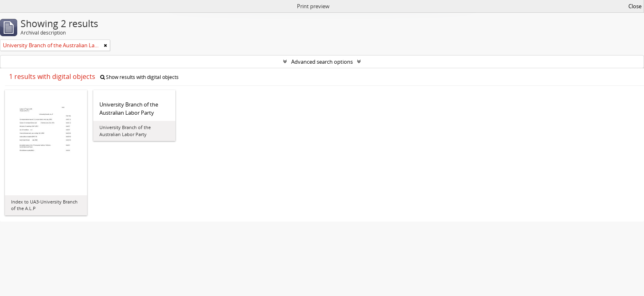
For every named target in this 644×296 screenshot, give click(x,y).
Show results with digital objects (139, 77)
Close (635, 6)
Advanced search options (322, 62)
